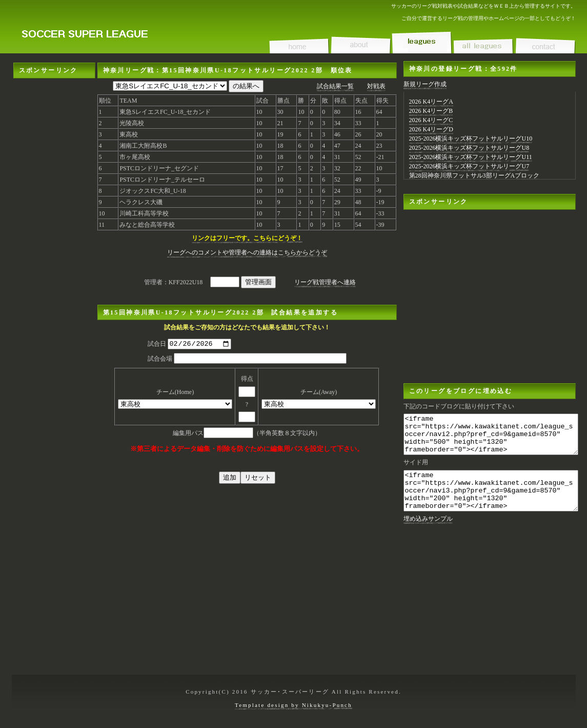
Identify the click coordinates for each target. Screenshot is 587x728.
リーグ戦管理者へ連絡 (325, 282)
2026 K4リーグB (431, 111)
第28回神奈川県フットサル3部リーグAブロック (474, 175)
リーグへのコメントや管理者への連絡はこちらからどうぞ (247, 252)
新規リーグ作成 (425, 84)
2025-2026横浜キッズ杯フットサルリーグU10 (471, 139)
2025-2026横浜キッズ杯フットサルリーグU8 (469, 148)
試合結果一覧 (335, 86)
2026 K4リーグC (431, 120)
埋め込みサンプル (428, 534)
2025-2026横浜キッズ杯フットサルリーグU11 (471, 157)
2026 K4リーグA (431, 102)
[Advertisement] (54, 111)
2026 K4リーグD (431, 129)
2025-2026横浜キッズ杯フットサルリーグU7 (469, 166)
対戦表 (376, 86)
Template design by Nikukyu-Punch (293, 705)
